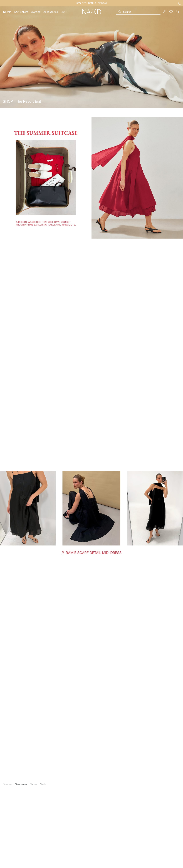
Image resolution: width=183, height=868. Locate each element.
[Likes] (171, 12)
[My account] (165, 12)
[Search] (138, 12)
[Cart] (177, 12)
